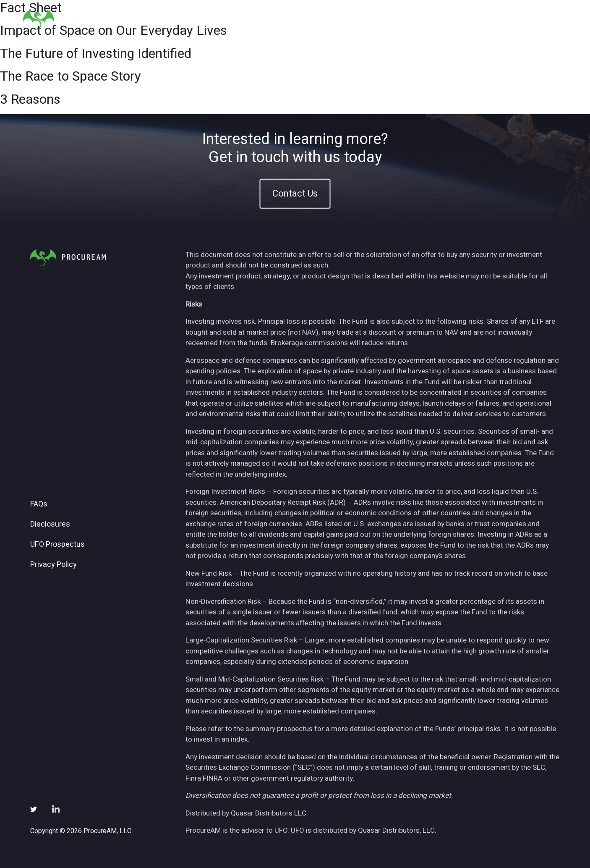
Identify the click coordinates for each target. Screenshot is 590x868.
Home (330, 20)
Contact (547, 20)
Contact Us (295, 194)
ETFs (394, 20)
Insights (429, 20)
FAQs (39, 504)
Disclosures (50, 524)
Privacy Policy (54, 565)
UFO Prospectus (57, 545)
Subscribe (504, 20)
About (363, 20)
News (465, 20)
